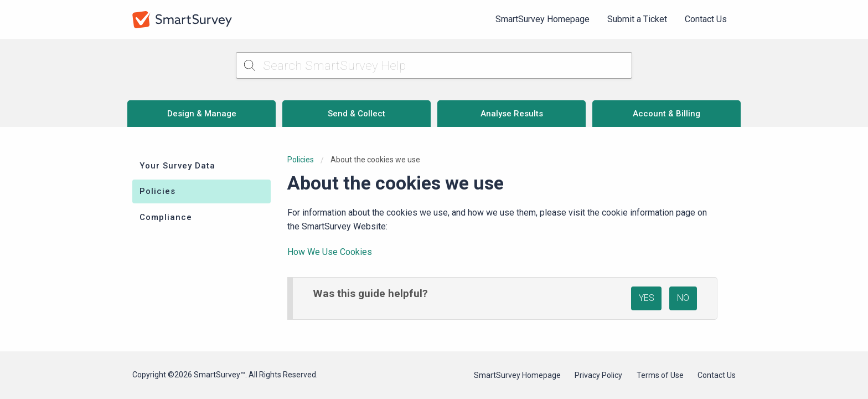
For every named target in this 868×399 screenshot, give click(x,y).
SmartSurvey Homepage (542, 19)
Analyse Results (512, 114)
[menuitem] (542, 19)
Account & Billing (666, 114)
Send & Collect (356, 114)
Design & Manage (202, 114)
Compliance (166, 217)
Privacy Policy (598, 375)
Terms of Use (660, 375)
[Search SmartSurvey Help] (434, 65)
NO (683, 298)
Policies (157, 191)
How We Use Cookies (330, 252)
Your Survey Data (177, 166)
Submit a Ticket (637, 19)
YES (647, 298)
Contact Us (706, 19)
